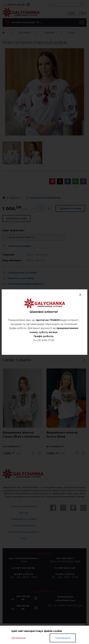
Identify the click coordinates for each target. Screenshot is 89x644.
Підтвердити (63, 638)
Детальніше (19, 638)
